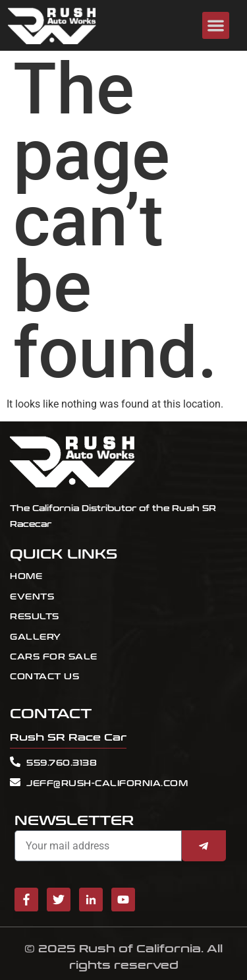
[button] (216, 25)
